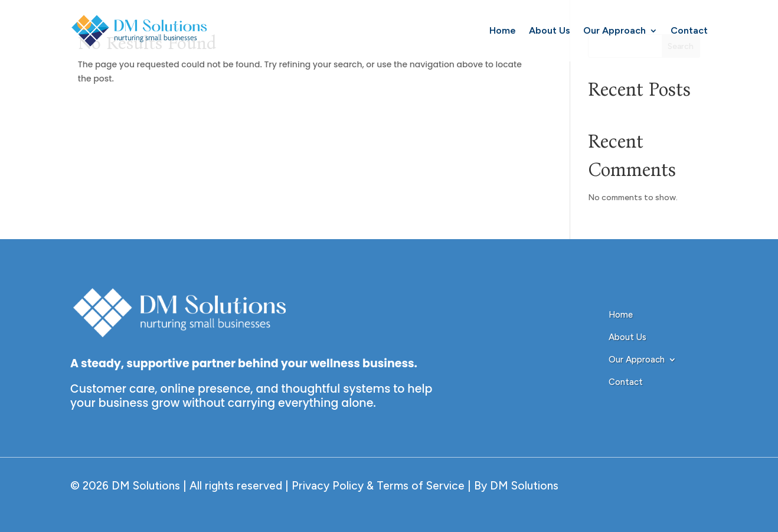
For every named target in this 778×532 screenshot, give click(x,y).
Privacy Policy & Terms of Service (377, 486)
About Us (550, 30)
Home (503, 30)
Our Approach (614, 30)
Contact (689, 30)
